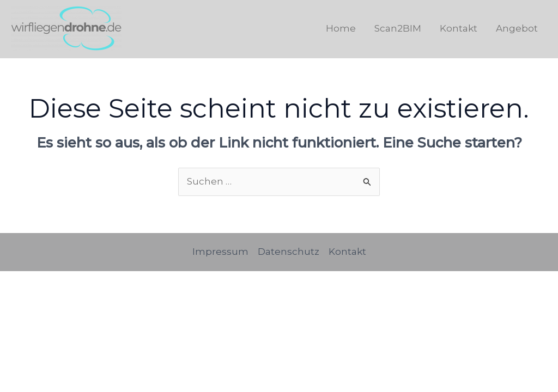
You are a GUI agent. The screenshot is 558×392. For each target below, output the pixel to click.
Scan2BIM (398, 28)
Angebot (517, 28)
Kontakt (459, 28)
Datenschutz (289, 252)
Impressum (220, 252)
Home (341, 28)
